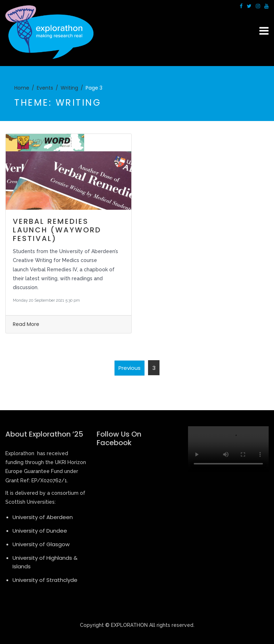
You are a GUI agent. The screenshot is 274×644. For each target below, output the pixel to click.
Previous (130, 368)
